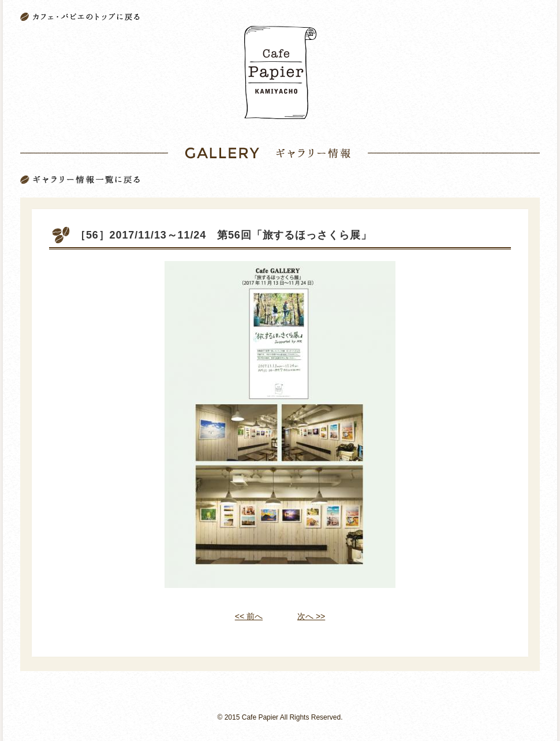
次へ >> (311, 616)
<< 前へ (249, 616)
